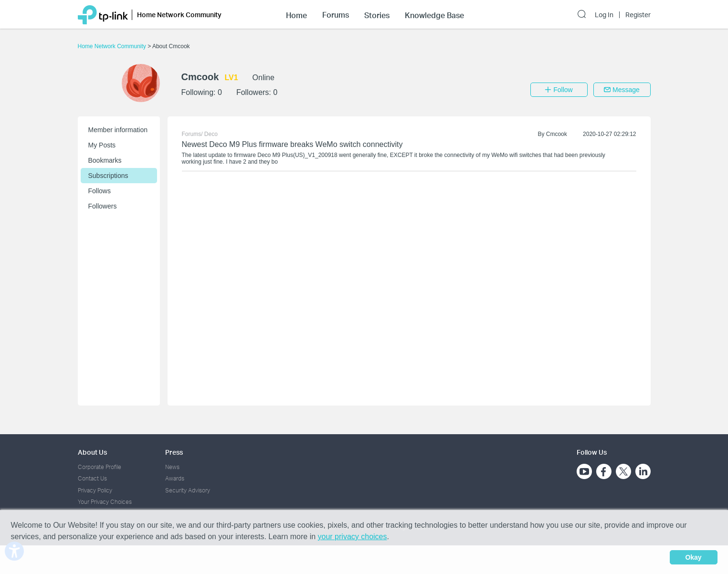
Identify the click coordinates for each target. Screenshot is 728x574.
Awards (175, 478)
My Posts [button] (102, 145)
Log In (604, 15)
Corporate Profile (100, 467)
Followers (103, 206)
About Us (92, 452)
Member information (118, 130)
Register (638, 15)
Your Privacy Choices (105, 502)
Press (174, 452)
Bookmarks (105, 160)
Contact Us (92, 478)
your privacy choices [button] (353, 537)
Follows (100, 191)
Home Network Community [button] (179, 15)
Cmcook (557, 134)
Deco (211, 134)
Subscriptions (108, 176)
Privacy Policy (95, 490)
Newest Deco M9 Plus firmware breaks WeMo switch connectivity (292, 144)
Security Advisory (188, 490)
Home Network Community (113, 46)
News (172, 467)
